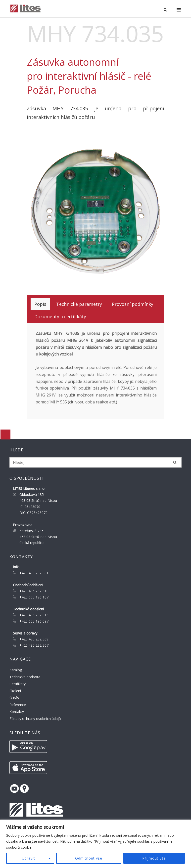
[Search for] (95, 462)
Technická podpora (25, 677)
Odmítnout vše (89, 858)
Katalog (16, 670)
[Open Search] (165, 10)
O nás (14, 698)
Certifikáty (18, 684)
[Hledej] (175, 462)
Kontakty (17, 712)
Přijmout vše (154, 858)
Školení (15, 691)
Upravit (28, 858)
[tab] (40, 304)
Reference (18, 705)
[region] (95, 844)
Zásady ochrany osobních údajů (35, 719)
